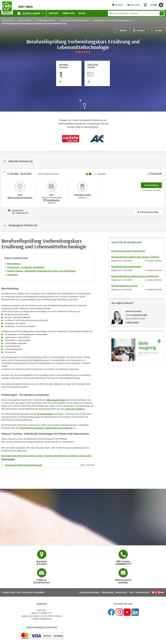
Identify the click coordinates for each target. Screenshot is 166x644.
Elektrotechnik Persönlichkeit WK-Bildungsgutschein (113, 21)
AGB (131, 591)
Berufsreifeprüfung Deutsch (124, 285)
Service (54, 13)
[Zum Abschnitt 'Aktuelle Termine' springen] (69, 73)
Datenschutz (121, 591)
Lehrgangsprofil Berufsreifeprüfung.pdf (23, 464)
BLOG (82, 13)
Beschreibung (14, 263)
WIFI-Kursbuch (8, 21)
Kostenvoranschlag (148, 211)
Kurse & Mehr (29, 13)
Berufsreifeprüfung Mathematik (126, 266)
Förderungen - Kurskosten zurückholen (26, 266)
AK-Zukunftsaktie (45, 413)
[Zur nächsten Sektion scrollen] (83, 106)
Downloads (13, 274)
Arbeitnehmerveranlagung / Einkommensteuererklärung (46, 427)
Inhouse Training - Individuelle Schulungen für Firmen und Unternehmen (41, 270)
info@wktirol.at (45, 618)
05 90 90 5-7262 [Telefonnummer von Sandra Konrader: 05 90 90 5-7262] (140, 314)
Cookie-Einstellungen (90, 591)
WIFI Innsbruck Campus (20, 197)
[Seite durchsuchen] (136, 13)
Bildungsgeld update (56, 399)
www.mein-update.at (75, 408)
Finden (162, 13)
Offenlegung (108, 591)
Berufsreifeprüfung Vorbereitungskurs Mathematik (135, 275)
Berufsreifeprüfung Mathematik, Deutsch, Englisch (135, 256)
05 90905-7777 (45, 612)
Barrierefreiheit (142, 591)
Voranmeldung (153, 184)
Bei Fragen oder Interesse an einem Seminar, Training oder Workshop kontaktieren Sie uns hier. (47, 455)
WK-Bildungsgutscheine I (46, 21)
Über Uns (69, 13)
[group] (83, 52)
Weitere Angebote (25, 21)
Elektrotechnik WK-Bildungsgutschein (74, 21)
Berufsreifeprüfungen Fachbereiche (128, 250)
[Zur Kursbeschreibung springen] (97, 73)
